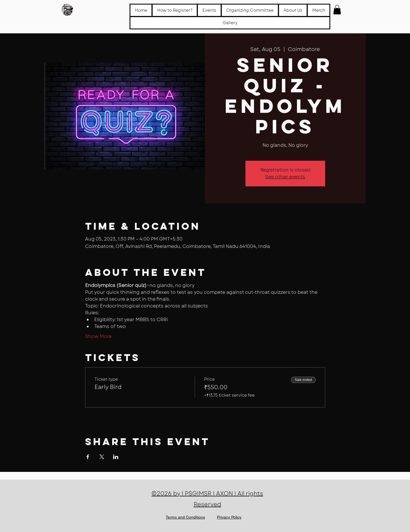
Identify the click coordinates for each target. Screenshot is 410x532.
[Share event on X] (102, 457)
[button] (209, 10)
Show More (98, 337)
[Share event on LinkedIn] (116, 457)
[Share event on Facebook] (88, 457)
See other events (285, 177)
